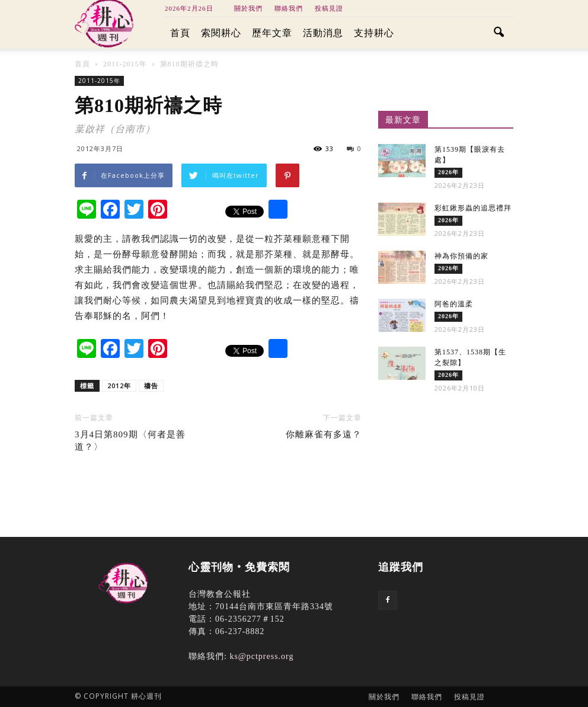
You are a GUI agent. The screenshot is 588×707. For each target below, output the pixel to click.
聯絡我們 (289, 8)
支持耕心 (374, 33)
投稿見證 (329, 8)
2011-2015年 (99, 81)
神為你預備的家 (461, 256)
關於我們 (248, 8)
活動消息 (323, 33)
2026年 (448, 172)
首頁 (180, 33)
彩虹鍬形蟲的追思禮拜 (473, 208)
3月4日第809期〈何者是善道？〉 (130, 441)
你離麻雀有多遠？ (324, 434)
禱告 (151, 386)
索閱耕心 (221, 33)
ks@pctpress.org (261, 656)
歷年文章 (272, 33)
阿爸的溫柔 (454, 304)
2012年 (119, 386)
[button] (499, 33)
